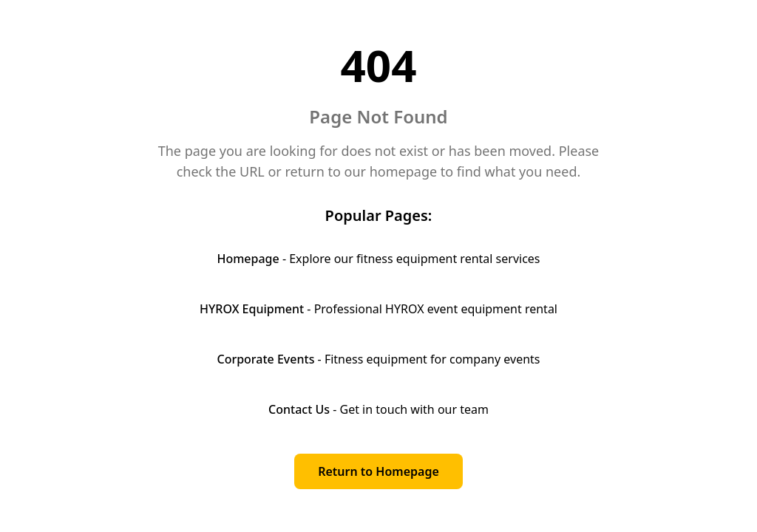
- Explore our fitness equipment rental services (378, 259)
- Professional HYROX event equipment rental (378, 309)
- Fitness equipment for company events (378, 359)
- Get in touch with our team (378, 409)
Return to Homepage (378, 471)
